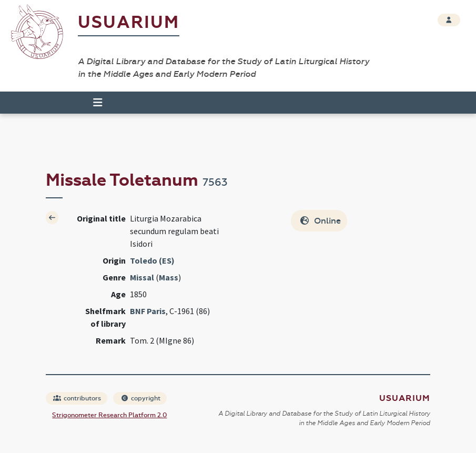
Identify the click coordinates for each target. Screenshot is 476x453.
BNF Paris (148, 311)
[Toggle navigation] (93, 103)
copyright (140, 398)
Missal (142, 277)
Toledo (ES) (152, 260)
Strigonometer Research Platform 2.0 (109, 415)
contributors (77, 398)
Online (320, 221)
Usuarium (129, 22)
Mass (169, 277)
